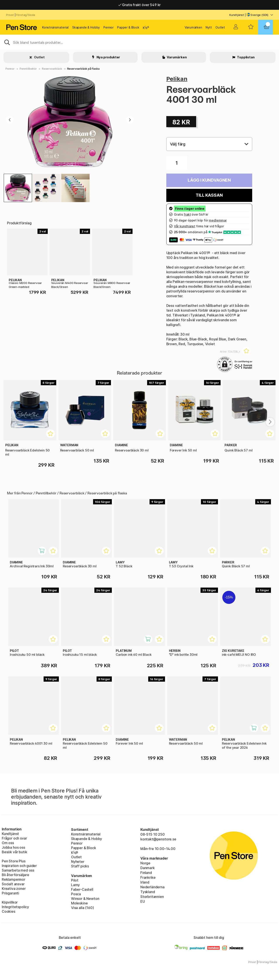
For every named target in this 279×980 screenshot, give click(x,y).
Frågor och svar (14, 838)
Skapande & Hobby (86, 27)
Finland (146, 873)
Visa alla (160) (82, 908)
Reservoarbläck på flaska (83, 69)
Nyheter (78, 862)
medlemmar (218, 220)
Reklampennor (14, 879)
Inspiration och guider (19, 866)
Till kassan (209, 195)
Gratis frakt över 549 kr (139, 5)
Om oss (8, 843)
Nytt (209, 27)
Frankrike (148, 877)
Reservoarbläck (52, 69)
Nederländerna (152, 887)
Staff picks (80, 866)
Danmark (148, 868)
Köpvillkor (10, 902)
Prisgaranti (10, 893)
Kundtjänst (237, 15)
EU (143, 901)
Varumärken (193, 27)
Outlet (220, 27)
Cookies (9, 911)
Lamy (75, 885)
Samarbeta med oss (18, 870)
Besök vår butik (14, 852)
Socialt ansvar (13, 884)
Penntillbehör (28, 69)
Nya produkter (108, 57)
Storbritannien (152, 897)
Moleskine (79, 903)
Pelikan (177, 79)
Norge (145, 863)
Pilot (75, 880)
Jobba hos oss (13, 847)
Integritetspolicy (15, 907)
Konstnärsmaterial (55, 27)
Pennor (108, 27)
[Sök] (139, 42)
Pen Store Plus (14, 861)
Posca (76, 894)
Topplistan (245, 57)
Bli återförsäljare (15, 875)
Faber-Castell (82, 889)
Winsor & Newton (85, 899)
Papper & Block (128, 27)
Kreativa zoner (14, 889)
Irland (145, 882)
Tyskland (148, 892)
